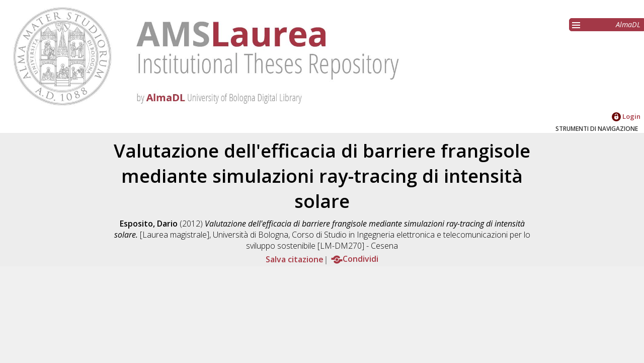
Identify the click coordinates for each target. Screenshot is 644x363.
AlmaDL (628, 24)
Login (626, 116)
